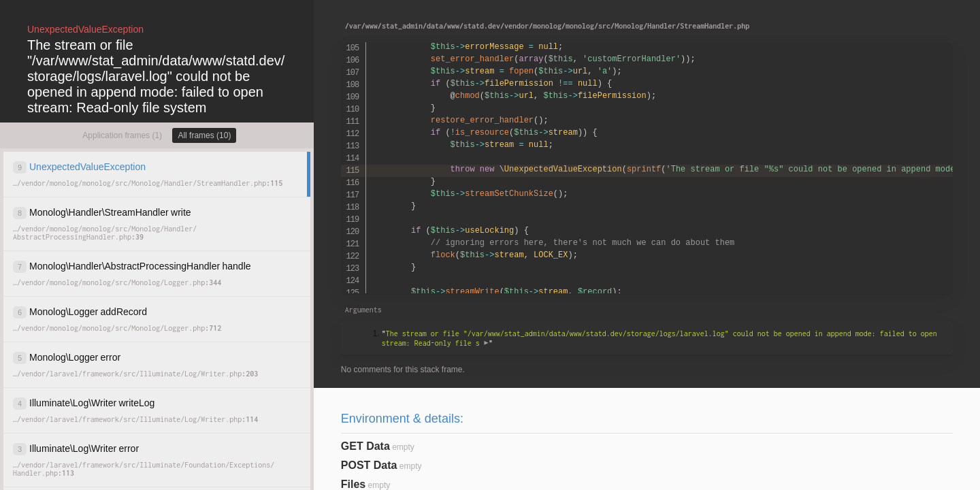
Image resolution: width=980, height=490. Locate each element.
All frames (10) (204, 135)
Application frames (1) (122, 135)
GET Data (365, 446)
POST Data (369, 465)
